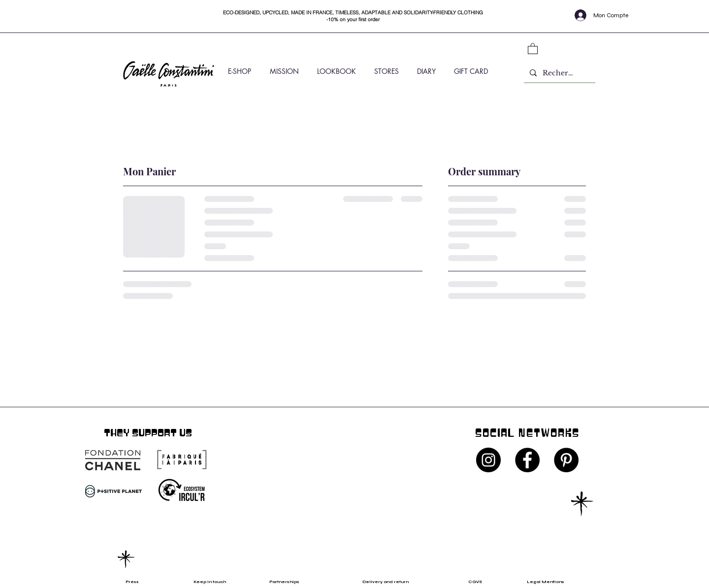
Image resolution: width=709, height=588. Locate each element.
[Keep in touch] (210, 582)
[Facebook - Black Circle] (527, 460)
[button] (533, 48)
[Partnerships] (289, 582)
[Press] (142, 582)
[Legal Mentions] (554, 582)
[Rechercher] (559, 73)
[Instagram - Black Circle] (488, 460)
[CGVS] (478, 582)
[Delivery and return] (392, 582)
